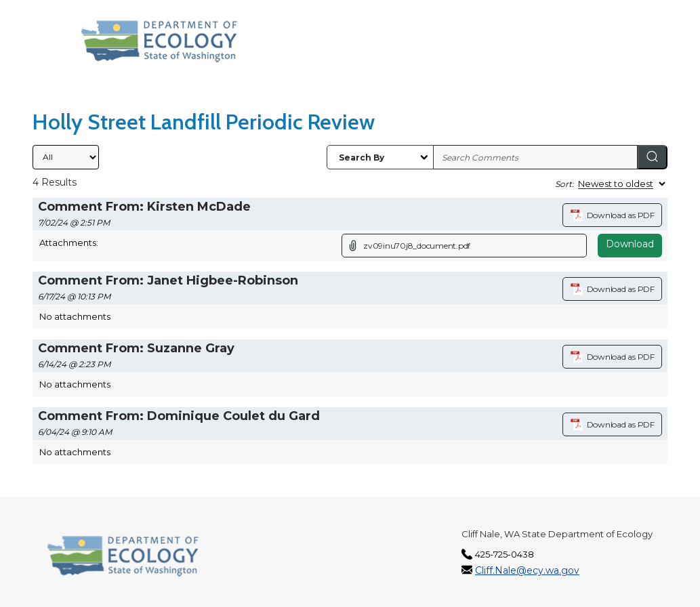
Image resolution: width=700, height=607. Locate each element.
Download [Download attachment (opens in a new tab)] (630, 244)
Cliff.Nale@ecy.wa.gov (527, 570)
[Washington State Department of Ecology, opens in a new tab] (160, 41)
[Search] (653, 157)
